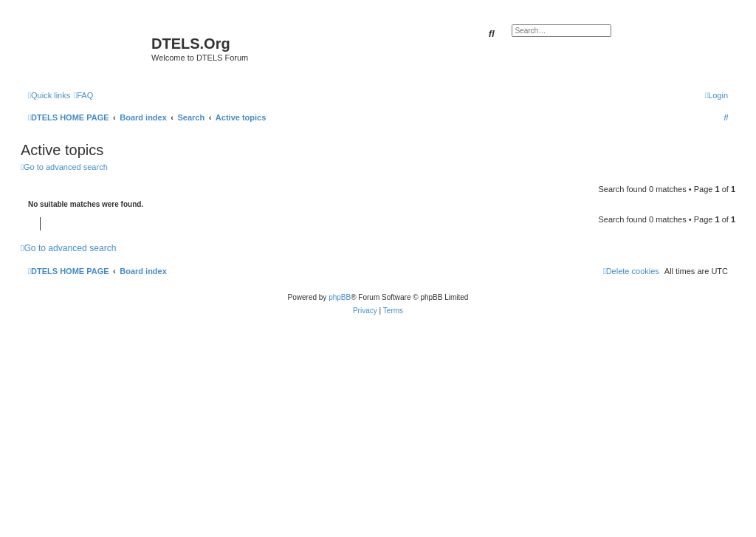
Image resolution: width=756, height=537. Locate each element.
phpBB (340, 297)
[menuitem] (83, 95)
